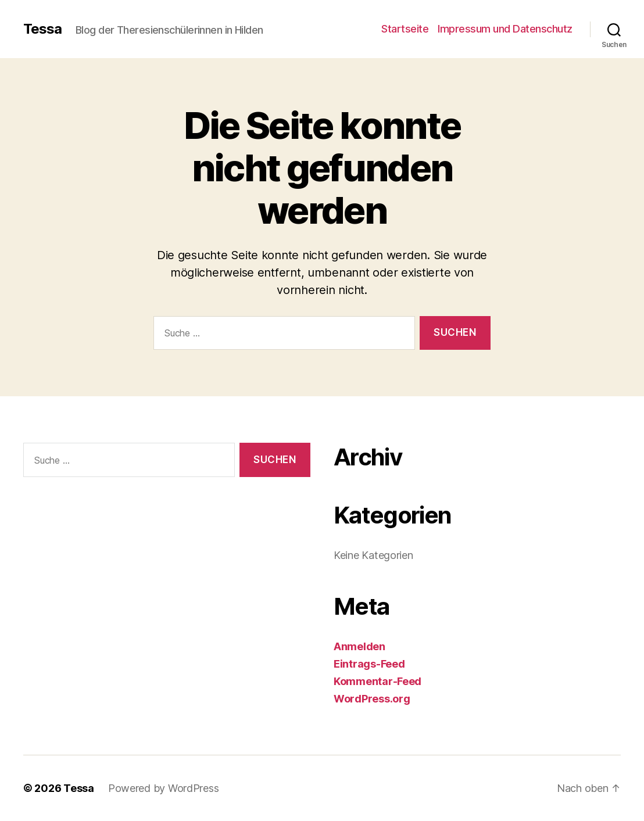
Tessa (42, 29)
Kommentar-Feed (378, 681)
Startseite (405, 29)
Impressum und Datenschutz (505, 29)
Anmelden (359, 646)
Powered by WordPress (164, 788)
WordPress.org (372, 699)
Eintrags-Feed (369, 664)
